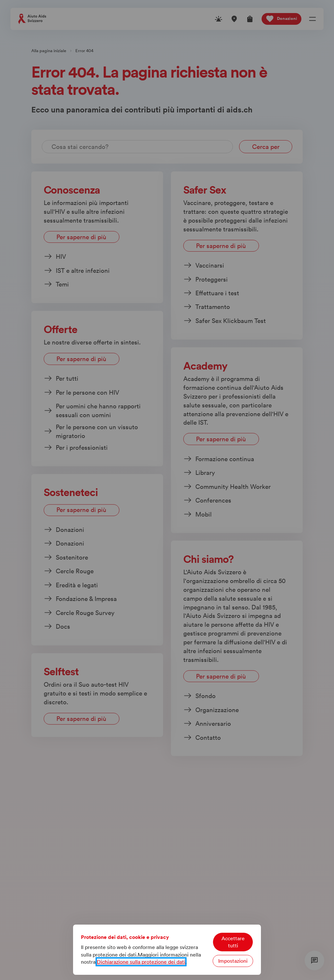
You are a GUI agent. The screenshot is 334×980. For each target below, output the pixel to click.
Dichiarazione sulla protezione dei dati (141, 962)
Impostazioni (233, 961)
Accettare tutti (233, 942)
